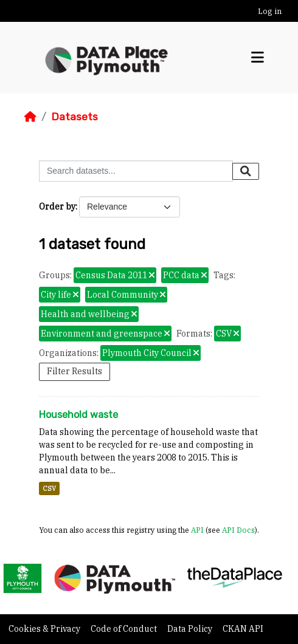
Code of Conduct (125, 629)
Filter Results (74, 371)
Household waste (78, 415)
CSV (49, 488)
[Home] (30, 117)
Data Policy (191, 629)
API (197, 530)
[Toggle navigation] (258, 58)
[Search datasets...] (136, 171)
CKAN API (243, 629)
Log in (270, 11)
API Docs (238, 530)
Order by (57, 207)
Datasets (74, 117)
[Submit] (246, 171)
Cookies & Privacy (45, 629)
